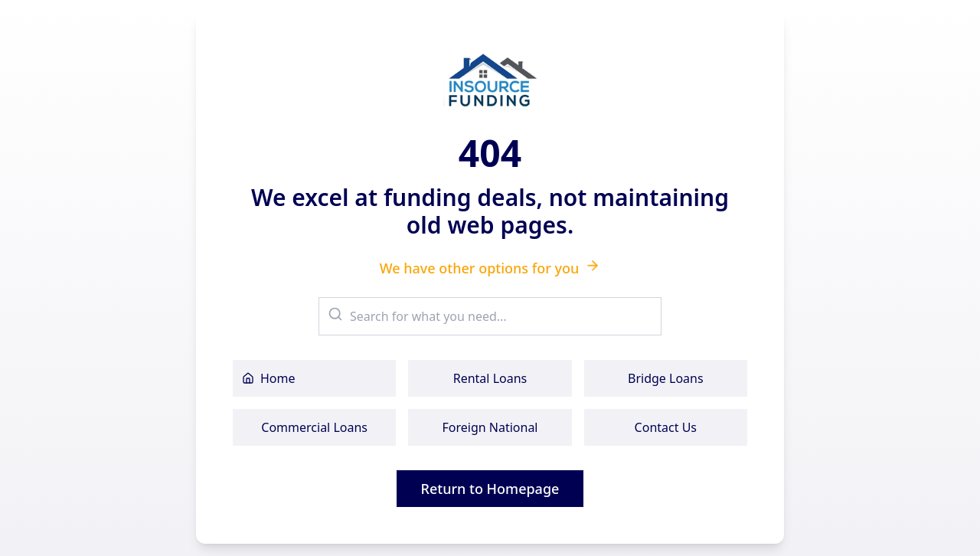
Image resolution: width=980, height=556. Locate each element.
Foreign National (490, 427)
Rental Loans (490, 378)
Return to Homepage (490, 489)
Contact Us (666, 427)
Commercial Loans (314, 427)
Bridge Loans (666, 378)
